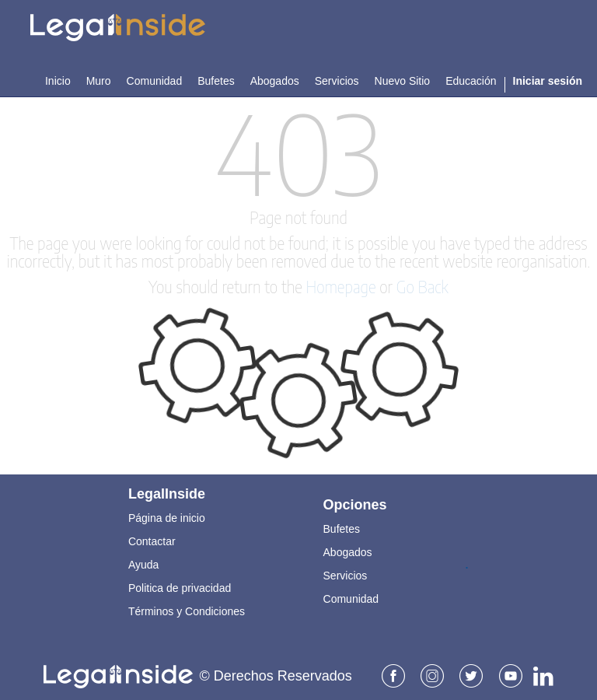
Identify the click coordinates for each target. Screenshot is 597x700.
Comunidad (351, 597)
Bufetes (342, 527)
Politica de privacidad (180, 586)
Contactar (152, 539)
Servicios (346, 573)
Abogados (348, 550)
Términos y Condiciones (187, 609)
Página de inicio (167, 516)
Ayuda (143, 562)
